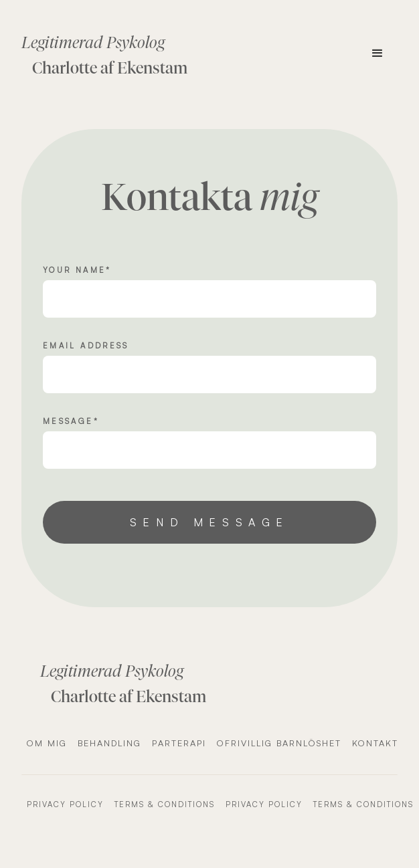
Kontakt (375, 743)
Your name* (77, 270)
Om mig (47, 743)
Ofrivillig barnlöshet (279, 743)
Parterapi (179, 743)
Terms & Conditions (165, 804)
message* (71, 421)
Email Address (86, 346)
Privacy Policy (65, 804)
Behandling (109, 743)
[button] (378, 53)
